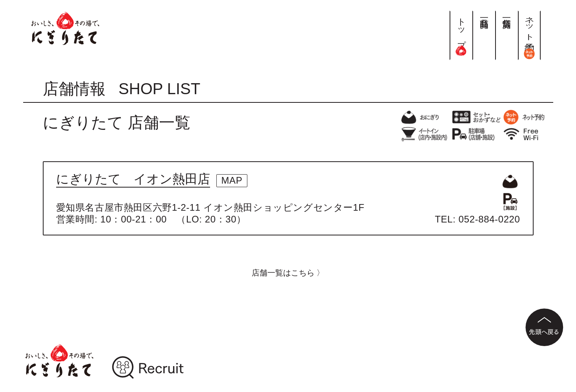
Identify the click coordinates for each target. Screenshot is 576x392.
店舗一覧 (507, 13)
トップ (461, 33)
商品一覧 (484, 13)
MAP (232, 180)
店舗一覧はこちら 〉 (288, 273)
